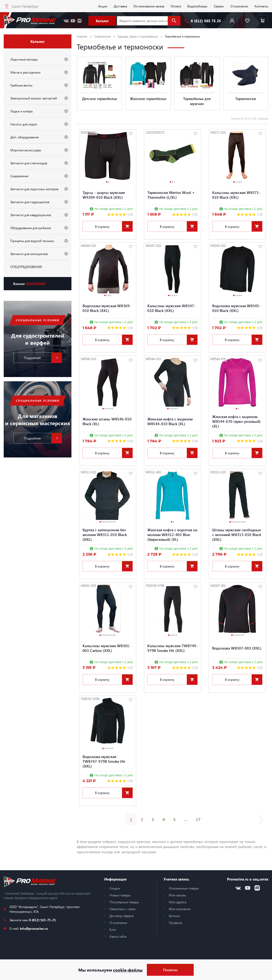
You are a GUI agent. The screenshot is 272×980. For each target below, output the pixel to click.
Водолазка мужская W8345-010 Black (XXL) (236, 308)
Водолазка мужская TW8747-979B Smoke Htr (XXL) (104, 761)
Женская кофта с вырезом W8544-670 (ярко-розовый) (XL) (236, 421)
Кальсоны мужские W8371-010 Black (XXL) (236, 195)
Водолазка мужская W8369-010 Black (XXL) (107, 308)
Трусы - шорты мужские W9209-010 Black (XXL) (104, 195)
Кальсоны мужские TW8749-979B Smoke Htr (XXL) (173, 648)
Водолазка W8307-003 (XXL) (237, 648)
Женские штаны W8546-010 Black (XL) (107, 421)
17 (198, 819)
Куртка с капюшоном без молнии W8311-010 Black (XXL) (105, 534)
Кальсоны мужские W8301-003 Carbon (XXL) (107, 648)
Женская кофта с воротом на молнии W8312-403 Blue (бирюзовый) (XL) (172, 534)
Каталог (29, 284)
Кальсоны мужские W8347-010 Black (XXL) (171, 308)
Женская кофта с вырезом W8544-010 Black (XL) (170, 421)
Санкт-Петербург (25, 6)
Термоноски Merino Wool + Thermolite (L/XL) (171, 195)
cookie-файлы (128, 970)
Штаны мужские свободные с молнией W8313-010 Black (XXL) (237, 534)
